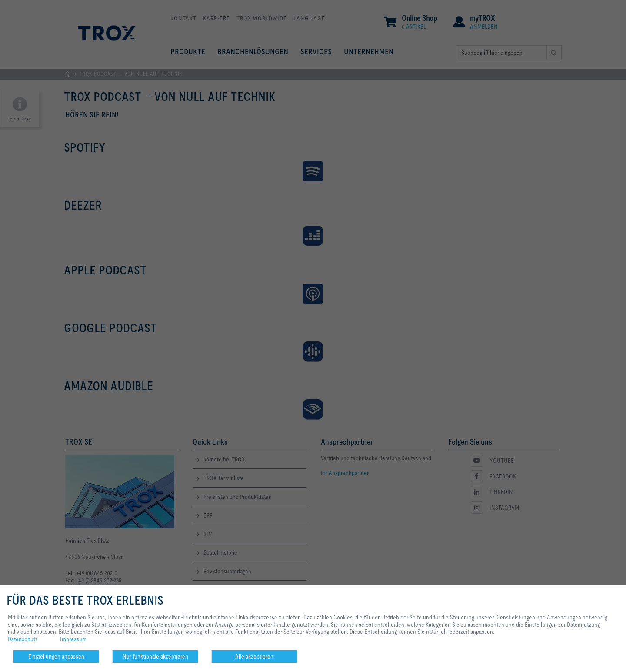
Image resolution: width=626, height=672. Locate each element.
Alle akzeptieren (254, 656)
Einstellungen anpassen (56, 656)
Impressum (73, 639)
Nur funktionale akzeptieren (155, 656)
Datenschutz (23, 639)
